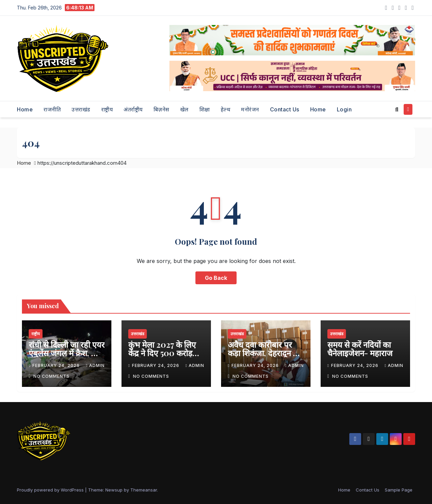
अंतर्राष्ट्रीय (133, 109)
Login (344, 109)
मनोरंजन (250, 109)
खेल (184, 109)
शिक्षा (205, 109)
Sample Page (399, 490)
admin (95, 365)
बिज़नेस (161, 109)
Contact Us (285, 109)
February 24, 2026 (57, 365)
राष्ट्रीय (107, 109)
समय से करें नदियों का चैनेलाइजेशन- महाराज (360, 349)
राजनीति (52, 109)
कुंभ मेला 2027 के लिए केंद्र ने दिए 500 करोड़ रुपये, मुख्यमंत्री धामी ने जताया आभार (162, 357)
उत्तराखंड (81, 109)
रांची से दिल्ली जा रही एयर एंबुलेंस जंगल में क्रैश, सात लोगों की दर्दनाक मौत (67, 353)
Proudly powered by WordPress (51, 490)
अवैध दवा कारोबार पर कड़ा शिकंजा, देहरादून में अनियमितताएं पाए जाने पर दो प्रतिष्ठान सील (263, 357)
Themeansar (144, 490)
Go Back (216, 278)
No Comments (51, 376)
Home (25, 109)
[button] (397, 109)
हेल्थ (226, 109)
